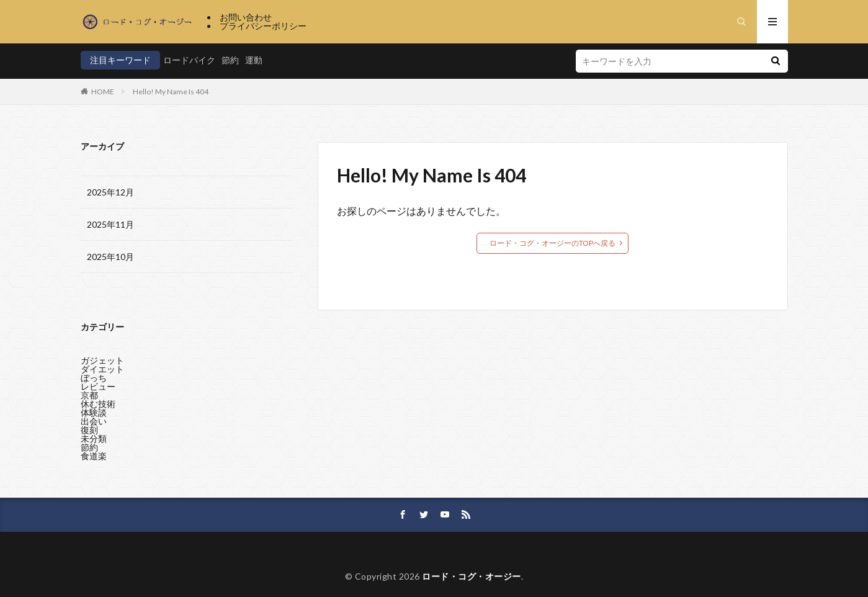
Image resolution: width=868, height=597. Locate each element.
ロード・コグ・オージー (472, 576)
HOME (103, 92)
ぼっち (94, 378)
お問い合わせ (246, 17)
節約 (230, 60)
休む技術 (98, 404)
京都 (89, 395)
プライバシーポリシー (263, 26)
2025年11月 (110, 224)
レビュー (98, 386)
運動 (254, 60)
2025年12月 (110, 192)
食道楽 (94, 456)
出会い (94, 421)
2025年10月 (110, 257)
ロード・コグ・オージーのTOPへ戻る (553, 243)
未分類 (94, 438)
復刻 (89, 430)
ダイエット (102, 369)
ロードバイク (189, 60)
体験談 (94, 412)
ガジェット (102, 360)
